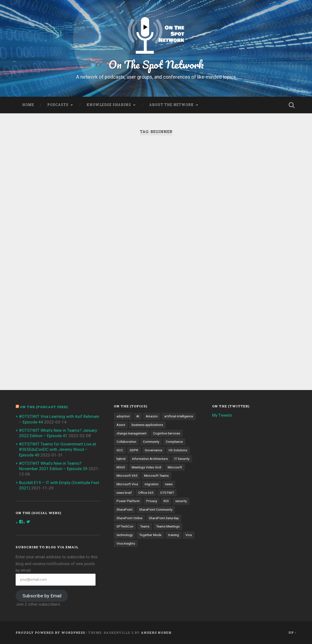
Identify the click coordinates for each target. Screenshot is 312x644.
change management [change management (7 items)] (132, 433)
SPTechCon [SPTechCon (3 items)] (125, 526)
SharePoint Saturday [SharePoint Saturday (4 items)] (164, 518)
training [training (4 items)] (173, 535)
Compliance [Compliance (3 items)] (174, 442)
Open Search (292, 105)
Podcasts (58, 105)
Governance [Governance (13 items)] (153, 450)
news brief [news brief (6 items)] (124, 493)
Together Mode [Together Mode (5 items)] (150, 535)
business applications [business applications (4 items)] (147, 425)
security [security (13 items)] (181, 501)
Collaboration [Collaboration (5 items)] (126, 442)
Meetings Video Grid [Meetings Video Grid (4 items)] (146, 467)
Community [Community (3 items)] (151, 442)
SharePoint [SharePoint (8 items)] (125, 509)
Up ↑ (292, 633)
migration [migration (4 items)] (151, 484)
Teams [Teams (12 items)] (145, 526)
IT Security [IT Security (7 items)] (182, 459)
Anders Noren (156, 633)
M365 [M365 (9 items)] (121, 467)
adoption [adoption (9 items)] (123, 416)
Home (28, 105)
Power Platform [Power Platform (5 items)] (128, 501)
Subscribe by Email (42, 596)
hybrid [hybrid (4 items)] (121, 459)
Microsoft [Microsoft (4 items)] (175, 467)
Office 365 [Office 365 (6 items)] (146, 493)
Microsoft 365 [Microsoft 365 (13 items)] (127, 475)
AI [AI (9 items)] (138, 416)
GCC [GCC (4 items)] (120, 450)
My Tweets (222, 415)
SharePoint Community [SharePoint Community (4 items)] (156, 509)
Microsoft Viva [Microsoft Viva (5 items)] (127, 484)
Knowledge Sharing (109, 105)
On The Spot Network (156, 64)
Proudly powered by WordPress (50, 633)
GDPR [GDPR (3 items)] (134, 450)
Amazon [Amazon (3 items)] (152, 416)
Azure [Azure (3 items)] (121, 425)
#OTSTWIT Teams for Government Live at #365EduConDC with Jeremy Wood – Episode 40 (58, 449)
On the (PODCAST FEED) (44, 407)
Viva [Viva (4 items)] (189, 535)
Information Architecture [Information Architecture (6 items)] (150, 459)
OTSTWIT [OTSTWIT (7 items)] (167, 493)
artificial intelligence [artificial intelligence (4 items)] (179, 416)
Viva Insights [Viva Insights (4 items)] (126, 543)
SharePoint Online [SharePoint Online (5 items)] (129, 518)
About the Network (171, 105)
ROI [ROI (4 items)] (166, 501)
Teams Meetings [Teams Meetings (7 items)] (168, 526)
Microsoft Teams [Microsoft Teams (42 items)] (156, 475)
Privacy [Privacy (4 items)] (152, 501)
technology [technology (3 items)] (125, 535)
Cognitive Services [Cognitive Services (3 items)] (167, 433)
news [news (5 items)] (169, 484)
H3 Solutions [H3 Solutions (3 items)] (178, 450)
